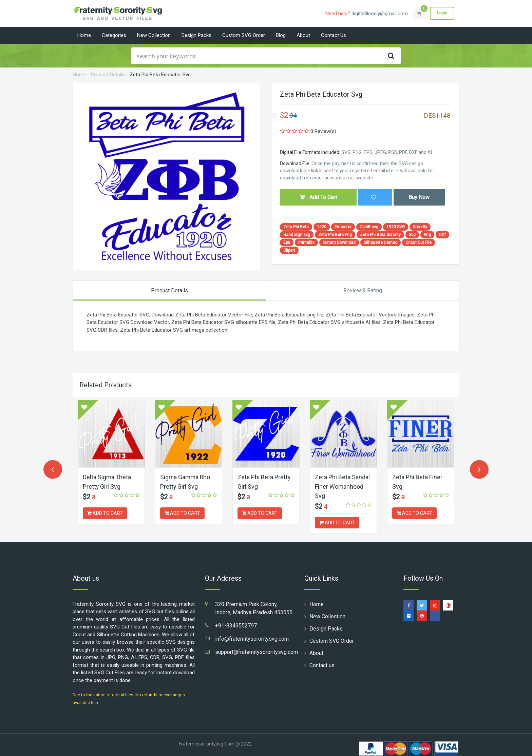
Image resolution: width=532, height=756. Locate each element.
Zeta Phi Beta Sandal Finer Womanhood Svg (342, 486)
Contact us (334, 35)
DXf (442, 235)
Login (442, 13)
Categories (114, 35)
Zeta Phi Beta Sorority (380, 235)
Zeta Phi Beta (296, 227)
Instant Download (339, 243)
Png (427, 235)
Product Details (108, 75)
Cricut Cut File (419, 243)
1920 (322, 227)
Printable (306, 243)
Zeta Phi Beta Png (335, 235)
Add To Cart (318, 197)
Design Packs (196, 35)
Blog (281, 35)
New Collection (154, 35)
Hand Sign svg (297, 235)
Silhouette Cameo (381, 243)
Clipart (289, 250)
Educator (343, 227)
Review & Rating (363, 290)
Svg (412, 235)
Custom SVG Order (244, 35)
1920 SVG (396, 227)
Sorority (420, 227)
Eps (287, 243)
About (303, 35)
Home (84, 35)
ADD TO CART (105, 513)
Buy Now (419, 197)
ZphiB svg (369, 227)
